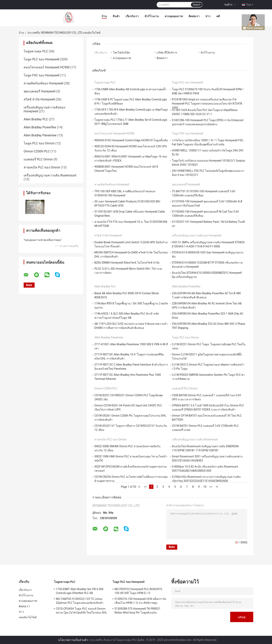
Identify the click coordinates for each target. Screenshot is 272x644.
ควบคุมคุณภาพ (174, 16)
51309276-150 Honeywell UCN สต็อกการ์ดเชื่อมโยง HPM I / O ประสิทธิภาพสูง (140, 601)
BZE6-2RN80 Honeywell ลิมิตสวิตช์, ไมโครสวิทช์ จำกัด (127, 263)
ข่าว (208, 16)
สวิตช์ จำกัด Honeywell (39, 99)
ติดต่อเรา (194, 16)
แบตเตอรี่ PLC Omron (38, 159)
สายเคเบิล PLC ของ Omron (42, 167)
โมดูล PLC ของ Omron (39, 143)
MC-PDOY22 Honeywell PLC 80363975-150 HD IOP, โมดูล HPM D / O (139, 591)
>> (211, 487)
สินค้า (116, 16)
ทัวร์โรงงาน (152, 16)
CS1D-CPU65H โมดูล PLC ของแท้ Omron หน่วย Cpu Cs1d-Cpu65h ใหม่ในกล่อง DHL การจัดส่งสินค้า (81, 611)
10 (205, 487)
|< (139, 487)
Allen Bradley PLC (36, 119)
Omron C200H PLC (37, 151)
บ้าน (104, 16)
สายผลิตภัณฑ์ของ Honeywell (43, 83)
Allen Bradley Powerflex (40, 127)
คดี (218, 16)
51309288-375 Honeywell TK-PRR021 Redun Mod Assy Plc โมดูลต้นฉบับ (137, 611)
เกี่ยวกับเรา (132, 16)
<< (145, 487)
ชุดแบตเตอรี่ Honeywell (40, 91)
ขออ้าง (228, 4)
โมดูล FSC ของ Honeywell (42, 75)
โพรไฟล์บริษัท (121, 53)
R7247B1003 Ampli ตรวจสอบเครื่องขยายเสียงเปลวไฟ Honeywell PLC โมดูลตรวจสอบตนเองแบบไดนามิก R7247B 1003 (207, 104)
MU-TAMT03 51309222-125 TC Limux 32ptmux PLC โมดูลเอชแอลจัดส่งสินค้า (80, 601)
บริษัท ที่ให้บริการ (167, 53)
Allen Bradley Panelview (40, 135)
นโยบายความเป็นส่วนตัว (73, 640)
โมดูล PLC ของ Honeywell (42, 59)
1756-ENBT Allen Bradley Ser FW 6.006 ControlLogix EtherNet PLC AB (80, 591)
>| (217, 487)
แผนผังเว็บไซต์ (28, 617)
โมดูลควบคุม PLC (36, 51)
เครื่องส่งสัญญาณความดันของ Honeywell (197, 235)
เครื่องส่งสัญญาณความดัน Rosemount (50, 175)
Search (197, 5)
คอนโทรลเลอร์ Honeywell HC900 (47, 67)
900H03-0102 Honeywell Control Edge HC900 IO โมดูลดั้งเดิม (131, 140)
